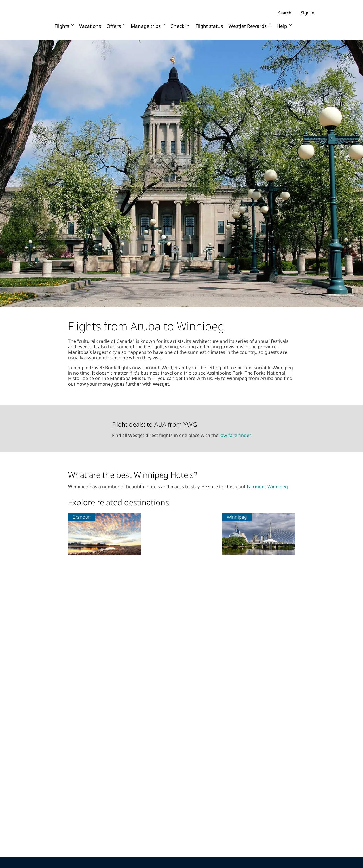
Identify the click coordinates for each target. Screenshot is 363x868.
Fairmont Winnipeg (267, 487)
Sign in (308, 13)
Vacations (90, 26)
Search (285, 13)
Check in (180, 26)
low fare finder (235, 435)
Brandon (82, 517)
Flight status (209, 26)
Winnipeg (237, 517)
